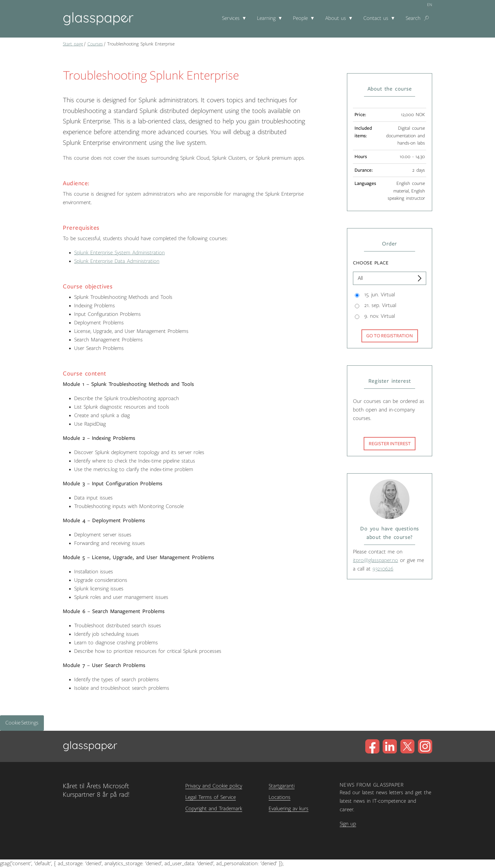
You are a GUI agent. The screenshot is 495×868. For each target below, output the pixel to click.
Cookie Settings (22, 723)
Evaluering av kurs (289, 809)
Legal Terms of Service (211, 797)
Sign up (348, 824)
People (300, 18)
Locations (280, 797)
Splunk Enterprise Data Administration (117, 261)
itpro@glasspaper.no (376, 560)
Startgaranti (282, 786)
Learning (266, 18)
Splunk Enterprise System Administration (119, 253)
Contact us (376, 18)
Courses (95, 44)
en (430, 5)
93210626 (383, 569)
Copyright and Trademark (214, 809)
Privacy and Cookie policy (214, 786)
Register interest (390, 444)
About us (336, 18)
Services (231, 18)
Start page (73, 44)
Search (413, 18)
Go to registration (390, 336)
